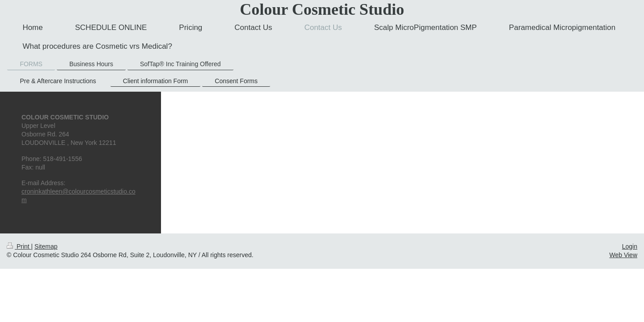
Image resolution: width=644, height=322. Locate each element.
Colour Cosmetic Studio (322, 9)
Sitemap (46, 246)
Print (19, 246)
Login (630, 246)
